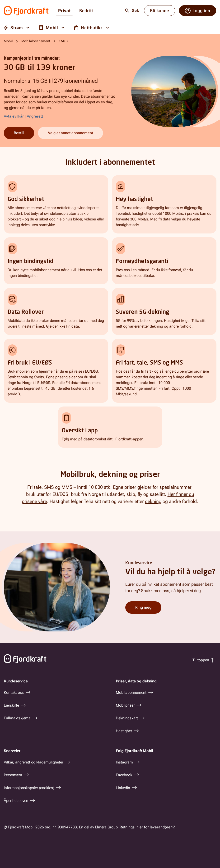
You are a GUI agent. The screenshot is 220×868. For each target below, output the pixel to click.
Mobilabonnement (36, 41)
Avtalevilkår (14, 116)
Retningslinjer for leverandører (146, 827)
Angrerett (35, 116)
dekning (153, 501)
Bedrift (86, 11)
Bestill (19, 133)
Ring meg (143, 607)
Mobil (8, 41)
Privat (64, 11)
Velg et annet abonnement (70, 133)
